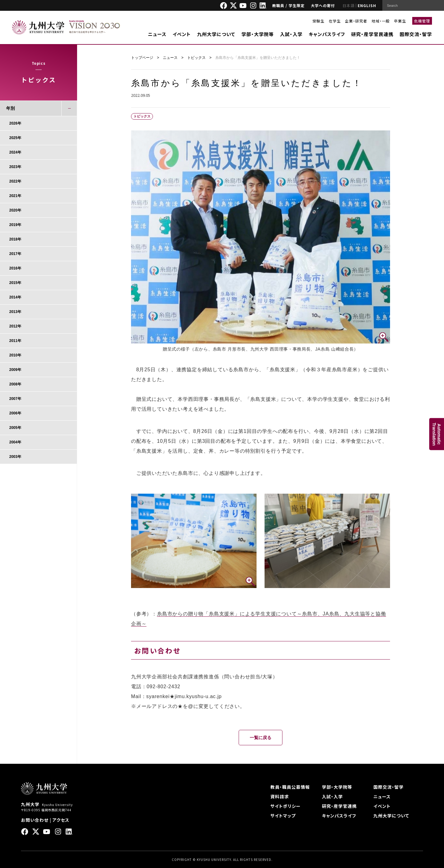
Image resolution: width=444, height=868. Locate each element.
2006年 (15, 413)
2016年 (15, 268)
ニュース (157, 34)
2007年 (15, 399)
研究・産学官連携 (339, 806)
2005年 (15, 428)
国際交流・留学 (416, 34)
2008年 (15, 384)
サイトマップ (283, 816)
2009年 (15, 370)
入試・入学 (291, 34)
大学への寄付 (323, 5)
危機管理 (422, 21)
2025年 (15, 138)
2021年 (15, 196)
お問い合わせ (35, 820)
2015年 (15, 283)
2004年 (15, 442)
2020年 (15, 210)
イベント (182, 34)
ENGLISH (367, 5)
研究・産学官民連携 (372, 34)
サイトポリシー (286, 806)
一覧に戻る (261, 738)
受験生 (318, 21)
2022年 (15, 181)
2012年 (15, 326)
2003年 (15, 457)
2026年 (15, 123)
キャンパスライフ (327, 34)
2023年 (15, 167)
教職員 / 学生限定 (288, 5)
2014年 (15, 297)
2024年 (15, 152)
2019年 (15, 225)
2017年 (15, 254)
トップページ (142, 58)
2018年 (15, 239)
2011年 (15, 341)
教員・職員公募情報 (290, 787)
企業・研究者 (356, 21)
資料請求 (280, 796)
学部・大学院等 (258, 34)
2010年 (15, 355)
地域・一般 (381, 21)
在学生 (335, 21)
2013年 (15, 312)
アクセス (61, 820)
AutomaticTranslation (437, 434)
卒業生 (400, 21)
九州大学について (216, 34)
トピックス (196, 58)
